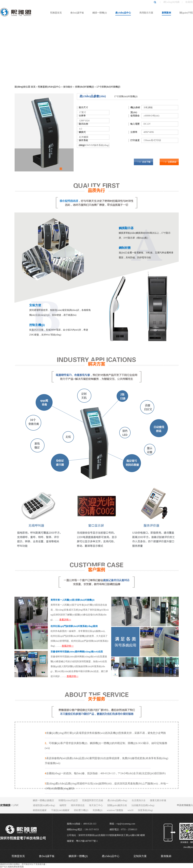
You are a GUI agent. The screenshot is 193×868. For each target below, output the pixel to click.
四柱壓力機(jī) (81, 810)
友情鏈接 (9, 805)
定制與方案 (140, 856)
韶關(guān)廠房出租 (117, 805)
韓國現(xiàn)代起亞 (68, 800)
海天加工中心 (96, 805)
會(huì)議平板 (77, 13)
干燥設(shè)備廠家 (60, 810)
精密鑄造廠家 (40, 810)
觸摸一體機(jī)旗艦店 (43, 800)
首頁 (33, 87)
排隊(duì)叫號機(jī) (85, 87)
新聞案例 (166, 13)
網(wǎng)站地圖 (171, 2)
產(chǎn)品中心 (123, 13)
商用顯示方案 (146, 13)
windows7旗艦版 (115, 810)
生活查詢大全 (139, 800)
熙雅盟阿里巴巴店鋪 (93, 800)
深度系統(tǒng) (145, 810)
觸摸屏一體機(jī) (78, 856)
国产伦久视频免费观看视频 (12, 867)
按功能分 (68, 87)
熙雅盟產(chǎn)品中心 (49, 87)
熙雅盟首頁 (56, 13)
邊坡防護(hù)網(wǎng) (44, 805)
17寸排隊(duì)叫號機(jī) (108, 87)
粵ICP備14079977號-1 (87, 841)
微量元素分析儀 (158, 800)
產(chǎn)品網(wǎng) (117, 800)
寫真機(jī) (97, 810)
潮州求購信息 (78, 805)
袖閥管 (63, 805)
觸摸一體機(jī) (100, 13)
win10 (131, 810)
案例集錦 (166, 856)
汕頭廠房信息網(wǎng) (143, 805)
